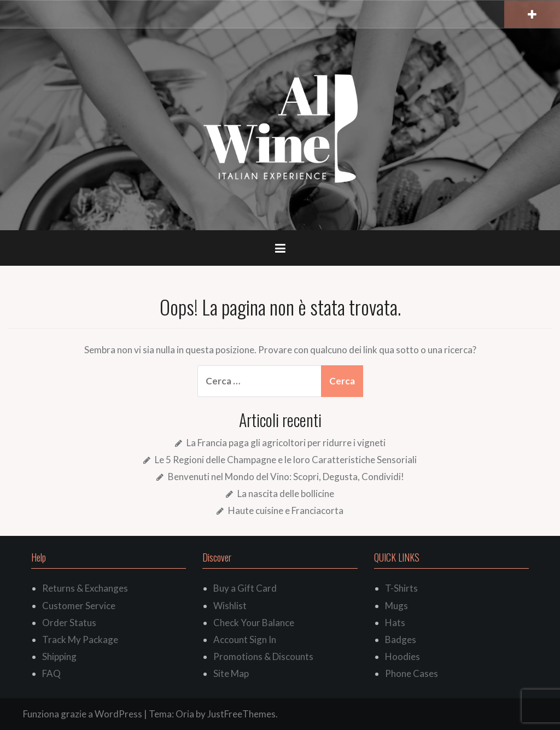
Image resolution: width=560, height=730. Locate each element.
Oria (185, 714)
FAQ (51, 673)
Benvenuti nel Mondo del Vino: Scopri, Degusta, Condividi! (286, 477)
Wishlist (230, 606)
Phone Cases (412, 673)
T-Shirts (401, 588)
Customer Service (79, 606)
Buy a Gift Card (245, 588)
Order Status (69, 623)
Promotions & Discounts (263, 656)
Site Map (231, 673)
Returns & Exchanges (85, 588)
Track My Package (80, 640)
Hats (395, 623)
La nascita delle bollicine (286, 494)
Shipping (59, 656)
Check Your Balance (254, 623)
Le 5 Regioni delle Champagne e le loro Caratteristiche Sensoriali (286, 460)
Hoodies (402, 656)
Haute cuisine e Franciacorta (286, 510)
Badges (401, 640)
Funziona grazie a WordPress (83, 714)
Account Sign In (245, 640)
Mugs (396, 606)
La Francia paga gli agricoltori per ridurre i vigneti (286, 443)
